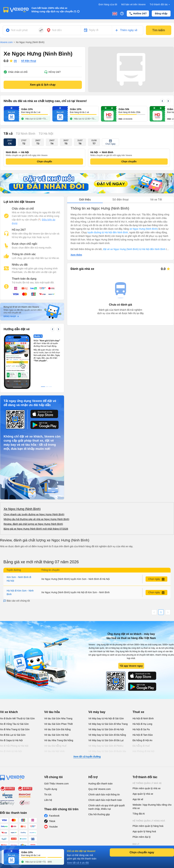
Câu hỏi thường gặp (99, 814)
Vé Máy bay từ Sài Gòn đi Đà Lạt (106, 740)
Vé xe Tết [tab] (156, 200)
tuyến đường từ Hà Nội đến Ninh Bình (108, 232)
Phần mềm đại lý (142, 837)
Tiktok (52, 821)
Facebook (54, 816)
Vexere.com (6, 42)
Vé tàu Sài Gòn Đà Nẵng (57, 729)
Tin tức (48, 795)
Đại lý (136, 844)
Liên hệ (48, 800)
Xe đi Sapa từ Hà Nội (11, 740)
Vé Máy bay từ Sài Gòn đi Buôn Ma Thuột (107, 753)
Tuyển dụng (51, 789)
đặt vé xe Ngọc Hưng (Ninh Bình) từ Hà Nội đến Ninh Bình (134, 249)
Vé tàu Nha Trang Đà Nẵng (59, 740)
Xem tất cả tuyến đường (87, 757)
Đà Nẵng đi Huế (141, 746)
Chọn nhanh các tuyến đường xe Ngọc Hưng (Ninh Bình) (34, 514)
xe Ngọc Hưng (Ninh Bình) (144, 229)
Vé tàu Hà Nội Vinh (54, 751)
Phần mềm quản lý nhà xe (147, 788)
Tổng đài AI (139, 814)
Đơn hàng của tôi (108, 4)
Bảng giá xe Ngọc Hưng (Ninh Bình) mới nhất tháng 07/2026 (36, 529)
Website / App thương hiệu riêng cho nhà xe (152, 806)
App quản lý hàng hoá (144, 831)
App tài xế (138, 799)
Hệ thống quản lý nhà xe (147, 783)
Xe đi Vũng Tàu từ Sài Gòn (14, 724)
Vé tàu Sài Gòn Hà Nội (56, 735)
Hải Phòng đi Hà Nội (143, 751)
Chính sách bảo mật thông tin (104, 795)
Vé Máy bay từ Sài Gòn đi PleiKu (106, 746)
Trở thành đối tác (160, 5)
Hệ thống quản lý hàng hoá (149, 821)
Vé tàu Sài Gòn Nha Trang (58, 718)
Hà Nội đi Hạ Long (142, 724)
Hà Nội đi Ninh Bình (143, 718)
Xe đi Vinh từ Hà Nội (11, 751)
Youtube (53, 827)
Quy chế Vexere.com (100, 789)
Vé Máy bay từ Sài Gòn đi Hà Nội (106, 729)
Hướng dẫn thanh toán (100, 784)
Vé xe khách (9, 712)
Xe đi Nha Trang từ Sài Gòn (15, 729)
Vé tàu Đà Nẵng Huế (55, 746)
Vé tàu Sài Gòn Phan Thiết (58, 724)
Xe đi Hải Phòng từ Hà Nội (14, 746)
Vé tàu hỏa (52, 712)
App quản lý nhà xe (143, 794)
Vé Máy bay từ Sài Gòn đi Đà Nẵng (107, 735)
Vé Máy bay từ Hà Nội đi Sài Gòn (106, 718)
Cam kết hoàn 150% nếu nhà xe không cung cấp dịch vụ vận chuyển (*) (54, 10)
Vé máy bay (97, 712)
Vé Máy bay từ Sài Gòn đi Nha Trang (108, 724)
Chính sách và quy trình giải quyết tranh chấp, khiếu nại (107, 807)
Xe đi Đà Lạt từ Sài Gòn (13, 735)
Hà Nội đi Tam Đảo (143, 735)
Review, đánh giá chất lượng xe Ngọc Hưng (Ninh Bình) (33, 524)
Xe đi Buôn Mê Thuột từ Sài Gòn (17, 718)
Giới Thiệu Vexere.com (56, 784)
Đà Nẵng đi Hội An (142, 740)
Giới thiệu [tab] (85, 200)
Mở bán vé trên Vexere (133, 4)
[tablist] (120, 200)
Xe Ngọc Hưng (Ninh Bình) (22, 509)
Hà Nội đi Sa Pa (141, 729)
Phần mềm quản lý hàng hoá (148, 826)
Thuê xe (138, 712)
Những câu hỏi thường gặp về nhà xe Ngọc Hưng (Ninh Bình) (36, 519)
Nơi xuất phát (19, 30)
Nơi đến (57, 30)
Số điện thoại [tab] (120, 200)
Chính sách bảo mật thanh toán (105, 800)
